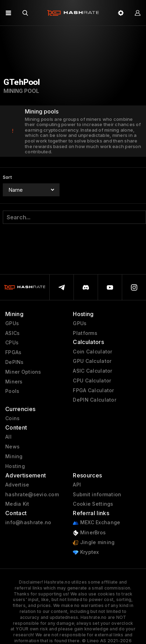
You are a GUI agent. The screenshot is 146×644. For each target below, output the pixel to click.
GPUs (12, 323)
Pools (12, 391)
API (77, 485)
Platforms (85, 333)
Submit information (97, 495)
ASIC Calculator (92, 371)
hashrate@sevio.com (32, 495)
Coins (12, 418)
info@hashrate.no (28, 522)
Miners (14, 382)
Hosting (15, 466)
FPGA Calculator (93, 390)
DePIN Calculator (94, 400)
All (8, 437)
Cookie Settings (93, 504)
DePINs (15, 362)
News (12, 447)
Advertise (17, 485)
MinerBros (89, 533)
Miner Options (23, 372)
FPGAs (13, 352)
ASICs (12, 333)
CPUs (12, 343)
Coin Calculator (92, 352)
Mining (14, 456)
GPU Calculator (92, 361)
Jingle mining (94, 543)
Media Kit (17, 504)
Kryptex (86, 552)
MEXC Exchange (96, 523)
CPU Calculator (92, 381)
